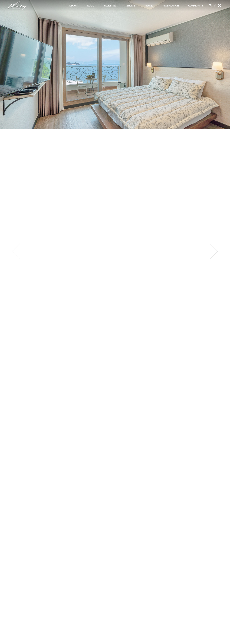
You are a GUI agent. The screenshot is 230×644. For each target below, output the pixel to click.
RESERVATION (171, 6)
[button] (100, 633)
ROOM (91, 6)
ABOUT (73, 6)
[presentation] (16, 251)
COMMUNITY (196, 6)
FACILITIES (110, 6)
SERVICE (130, 6)
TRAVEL (149, 6)
